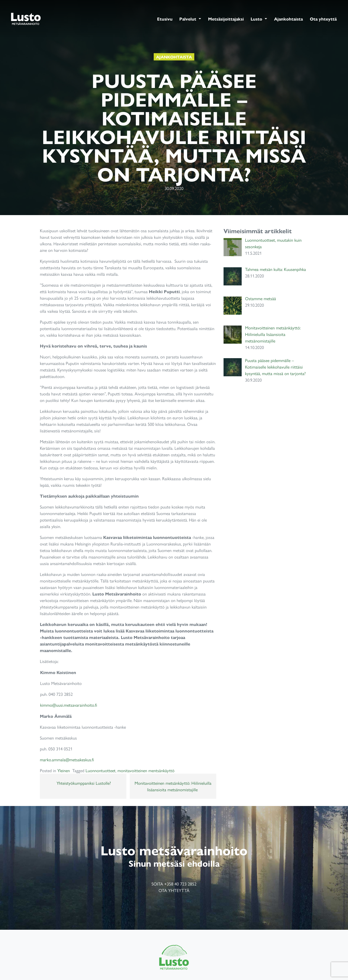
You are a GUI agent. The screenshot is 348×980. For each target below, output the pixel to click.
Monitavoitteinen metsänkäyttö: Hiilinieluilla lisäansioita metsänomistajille (173, 786)
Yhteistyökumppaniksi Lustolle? (83, 783)
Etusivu (165, 19)
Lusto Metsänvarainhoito (26, 19)
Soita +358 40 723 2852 (174, 884)
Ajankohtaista (288, 19)
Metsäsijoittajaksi (226, 19)
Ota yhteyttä (323, 19)
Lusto (257, 19)
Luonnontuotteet (101, 770)
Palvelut (188, 19)
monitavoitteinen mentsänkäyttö (146, 770)
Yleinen (64, 770)
